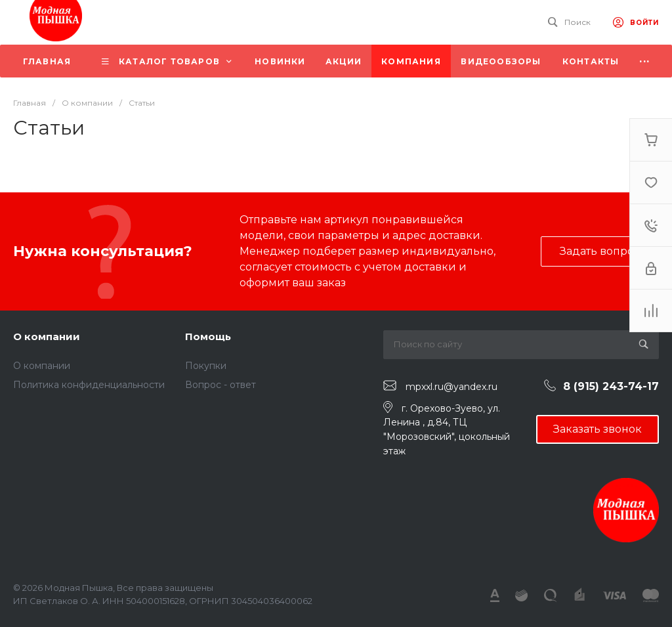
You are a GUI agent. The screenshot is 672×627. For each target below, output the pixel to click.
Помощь (208, 336)
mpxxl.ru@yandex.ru (451, 386)
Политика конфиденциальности (89, 385)
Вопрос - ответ (220, 385)
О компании (47, 336)
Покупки (206, 366)
